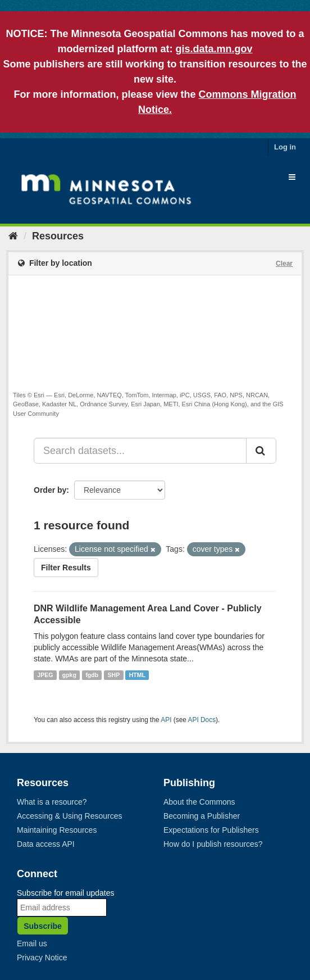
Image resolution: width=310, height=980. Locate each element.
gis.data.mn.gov (214, 49)
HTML (137, 675)
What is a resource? (52, 802)
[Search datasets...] (140, 451)
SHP (114, 675)
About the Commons (199, 802)
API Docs (202, 720)
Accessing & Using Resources (70, 816)
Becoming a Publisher (202, 816)
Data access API (46, 844)
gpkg (69, 675)
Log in (285, 147)
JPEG (45, 675)
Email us (32, 943)
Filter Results (66, 568)
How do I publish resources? (213, 844)
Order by (50, 490)
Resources (58, 236)
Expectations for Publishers (211, 830)
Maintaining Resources (57, 830)
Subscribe (43, 926)
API (166, 720)
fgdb (92, 675)
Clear (284, 264)
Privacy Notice (42, 958)
